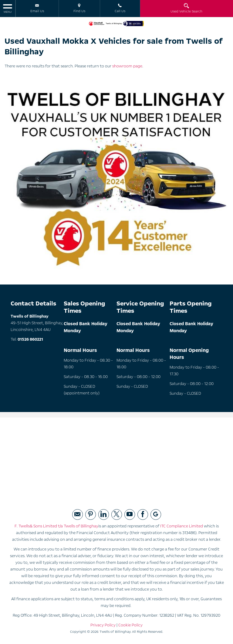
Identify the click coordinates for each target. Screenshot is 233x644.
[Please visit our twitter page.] (117, 515)
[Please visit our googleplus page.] (156, 515)
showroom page (127, 66)
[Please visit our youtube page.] (130, 515)
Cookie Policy (130, 625)
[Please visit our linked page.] (104, 515)
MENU (8, 8)
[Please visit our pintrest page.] (91, 515)
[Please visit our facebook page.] (143, 515)
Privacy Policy (103, 625)
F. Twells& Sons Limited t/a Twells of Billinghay (56, 526)
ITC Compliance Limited (182, 526)
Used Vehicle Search (186, 8)
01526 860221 (30, 339)
